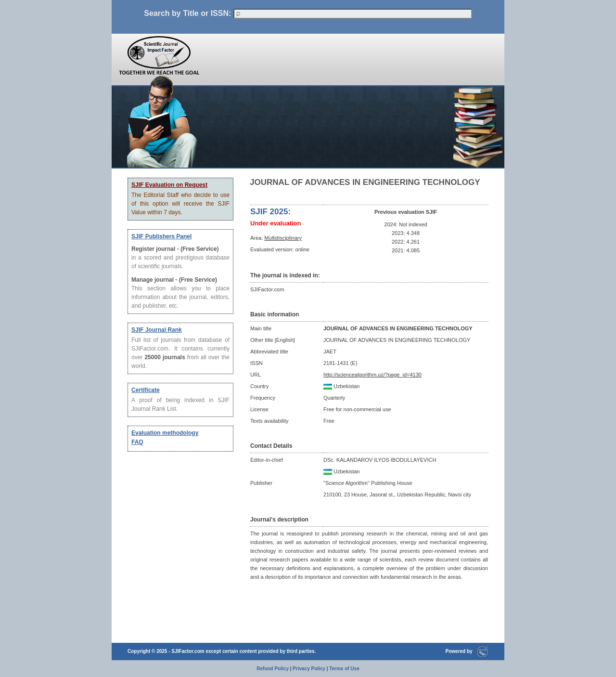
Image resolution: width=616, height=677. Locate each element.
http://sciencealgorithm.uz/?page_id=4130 (372, 375)
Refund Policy (273, 669)
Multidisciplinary (283, 238)
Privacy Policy (309, 669)
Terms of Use (344, 669)
